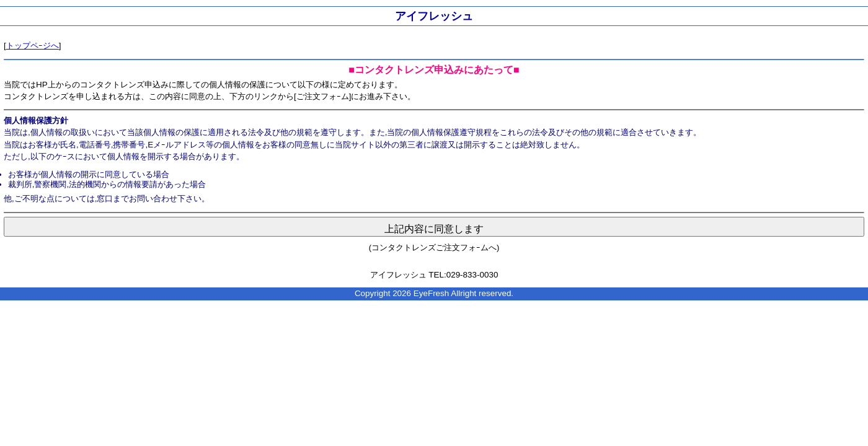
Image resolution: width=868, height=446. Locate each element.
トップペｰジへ (33, 46)
